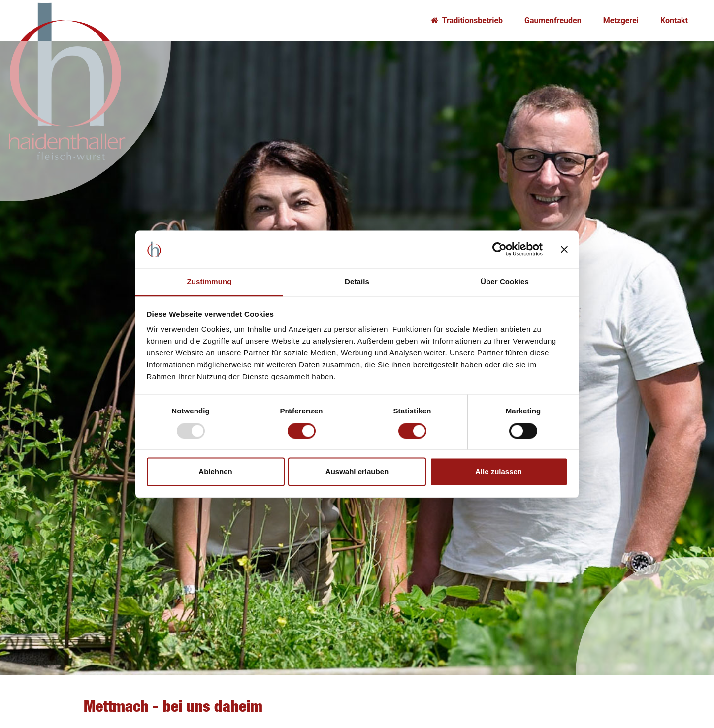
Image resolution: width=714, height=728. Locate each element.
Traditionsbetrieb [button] (467, 20)
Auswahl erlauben (357, 472)
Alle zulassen (499, 472)
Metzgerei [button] (621, 20)
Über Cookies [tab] (505, 282)
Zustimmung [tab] (210, 282)
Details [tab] (357, 282)
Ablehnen (215, 472)
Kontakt (674, 20)
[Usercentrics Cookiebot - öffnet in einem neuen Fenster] (500, 249)
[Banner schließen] (564, 249)
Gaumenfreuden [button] (553, 20)
